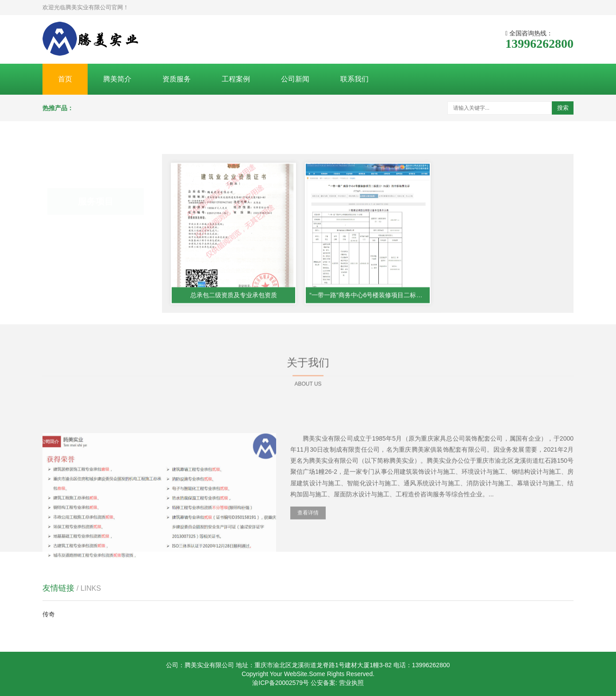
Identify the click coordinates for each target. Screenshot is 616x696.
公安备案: (324, 683)
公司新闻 (295, 79)
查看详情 (308, 565)
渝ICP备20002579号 (281, 683)
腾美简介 (117, 79)
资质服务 (177, 79)
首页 (65, 79)
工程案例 (236, 79)
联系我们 (354, 79)
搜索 (563, 108)
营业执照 (351, 683)
